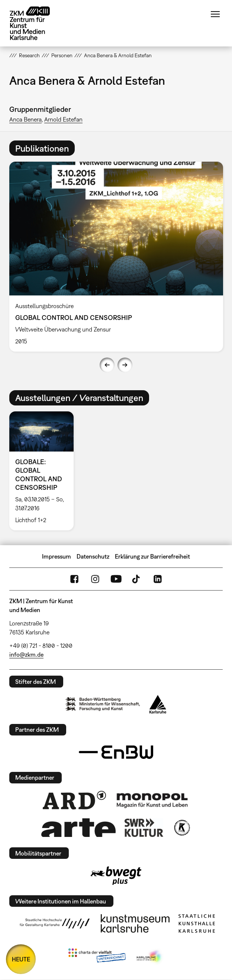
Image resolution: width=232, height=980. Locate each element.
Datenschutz (93, 556)
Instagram (95, 579)
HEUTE (21, 959)
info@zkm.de (26, 654)
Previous (107, 365)
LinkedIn (158, 579)
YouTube (116, 579)
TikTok (137, 579)
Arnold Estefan (63, 119)
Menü (215, 14)
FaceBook (74, 579)
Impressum (57, 556)
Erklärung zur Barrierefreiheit (152, 556)
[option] (116, 256)
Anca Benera (25, 119)
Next (125, 365)
